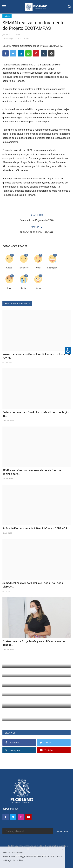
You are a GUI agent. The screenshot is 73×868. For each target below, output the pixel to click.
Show (38, 288)
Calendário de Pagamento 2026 (37, 220)
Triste (24, 288)
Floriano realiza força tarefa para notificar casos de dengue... (34, 643)
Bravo (9, 288)
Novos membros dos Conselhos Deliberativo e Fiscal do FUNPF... (36, 356)
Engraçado (52, 268)
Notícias (7, 16)
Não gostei (24, 268)
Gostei (9, 268)
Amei (38, 268)
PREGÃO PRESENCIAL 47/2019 (36, 232)
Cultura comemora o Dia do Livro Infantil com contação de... (36, 414)
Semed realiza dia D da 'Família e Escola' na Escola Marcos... (33, 585)
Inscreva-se (62, 831)
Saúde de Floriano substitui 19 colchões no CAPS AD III (35, 528)
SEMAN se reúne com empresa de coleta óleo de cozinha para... (32, 472)
